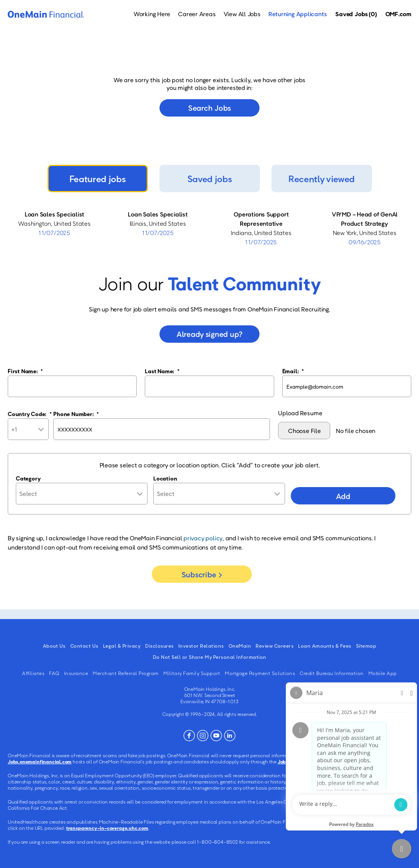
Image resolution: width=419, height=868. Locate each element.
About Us (54, 646)
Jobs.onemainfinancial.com (40, 761)
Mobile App (383, 673)
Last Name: (162, 371)
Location (165, 478)
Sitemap (366, 646)
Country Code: (30, 414)
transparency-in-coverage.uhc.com (107, 828)
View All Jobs (242, 14)
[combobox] (219, 494)
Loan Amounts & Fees (325, 646)
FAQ (54, 673)
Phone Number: (76, 414)
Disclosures (159, 646)
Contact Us (84, 646)
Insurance (76, 673)
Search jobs (210, 108)
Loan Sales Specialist (54, 214)
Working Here (152, 14)
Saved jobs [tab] (210, 179)
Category (28, 478)
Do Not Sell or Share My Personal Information (210, 657)
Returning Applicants (298, 14)
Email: (293, 371)
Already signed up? (210, 334)
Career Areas (197, 14)
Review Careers (275, 646)
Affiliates (33, 673)
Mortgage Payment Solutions (260, 673)
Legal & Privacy (122, 646)
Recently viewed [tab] (321, 179)
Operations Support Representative (261, 219)
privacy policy (203, 538)
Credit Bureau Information (332, 673)
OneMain (240, 646)
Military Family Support (192, 673)
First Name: (25, 371)
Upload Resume (300, 413)
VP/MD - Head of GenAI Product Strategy (365, 219)
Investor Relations (201, 646)
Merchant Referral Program (126, 673)
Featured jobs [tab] (98, 179)
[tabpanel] (210, 228)
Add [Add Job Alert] (343, 496)
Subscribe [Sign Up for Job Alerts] (199, 574)
